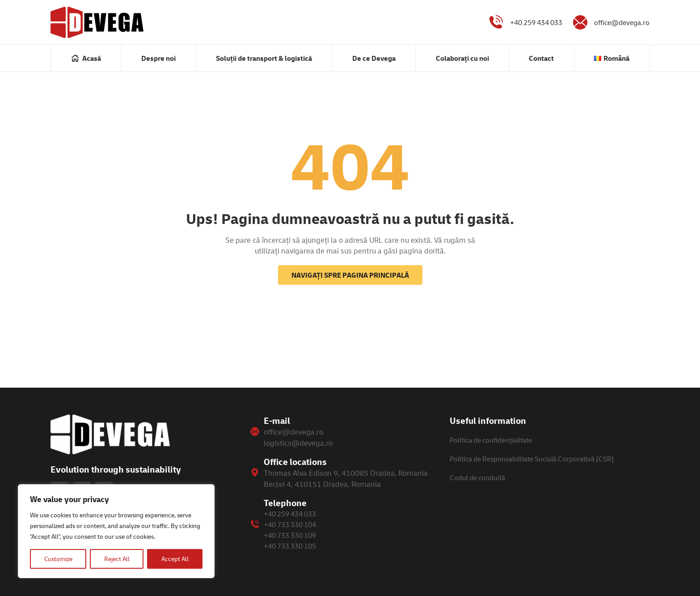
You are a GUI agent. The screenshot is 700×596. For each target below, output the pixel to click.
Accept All (175, 559)
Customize (58, 559)
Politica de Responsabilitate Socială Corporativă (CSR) (532, 459)
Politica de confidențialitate (491, 440)
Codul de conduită (477, 478)
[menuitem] (86, 58)
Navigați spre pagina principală (350, 275)
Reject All (117, 559)
